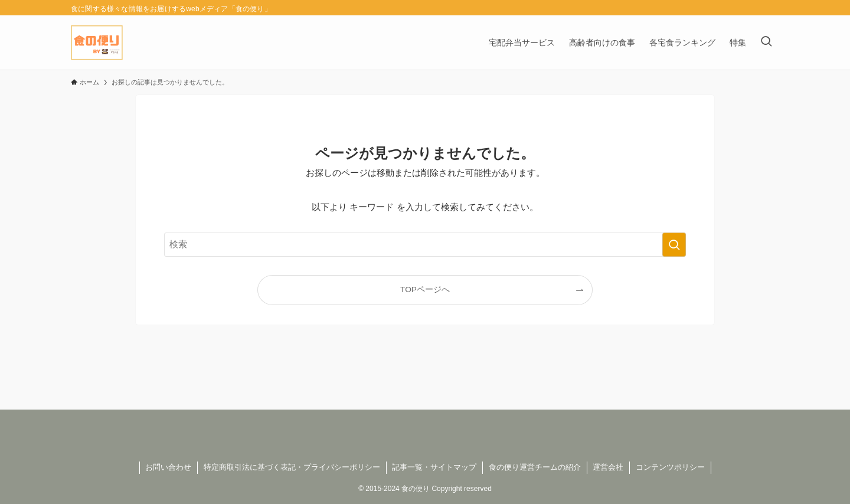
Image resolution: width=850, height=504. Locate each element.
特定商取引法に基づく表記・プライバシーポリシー (292, 467)
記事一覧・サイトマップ (434, 467)
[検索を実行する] (674, 244)
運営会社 (608, 467)
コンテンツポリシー (670, 467)
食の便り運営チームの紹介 (535, 467)
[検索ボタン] (766, 42)
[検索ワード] (425, 244)
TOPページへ (425, 289)
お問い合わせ (168, 467)
